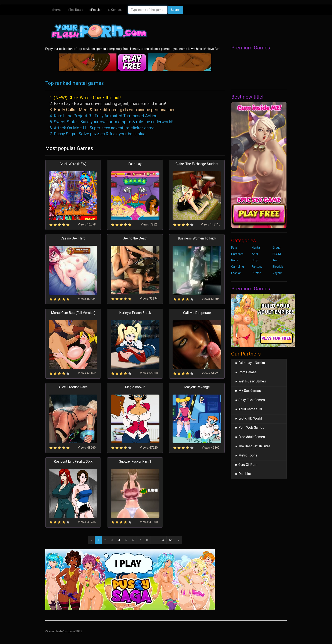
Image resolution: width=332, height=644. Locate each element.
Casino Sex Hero (73, 238)
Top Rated (75, 10)
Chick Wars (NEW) (73, 164)
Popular (96, 10)
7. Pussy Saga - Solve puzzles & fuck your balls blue (98, 134)
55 (171, 540)
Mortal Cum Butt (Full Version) (73, 313)
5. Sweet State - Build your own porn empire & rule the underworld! (111, 122)
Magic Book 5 (135, 387)
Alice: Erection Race (73, 387)
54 (162, 540)
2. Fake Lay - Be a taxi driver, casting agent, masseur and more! (108, 104)
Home (57, 10)
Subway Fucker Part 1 (135, 461)
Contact (115, 10)
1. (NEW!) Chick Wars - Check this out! (85, 98)
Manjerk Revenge (197, 387)
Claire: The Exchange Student (197, 164)
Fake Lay (135, 164)
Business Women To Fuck (197, 238)
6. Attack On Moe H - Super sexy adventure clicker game (102, 128)
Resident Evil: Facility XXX (73, 461)
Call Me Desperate (197, 313)
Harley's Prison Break (135, 313)
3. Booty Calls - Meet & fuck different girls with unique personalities (112, 110)
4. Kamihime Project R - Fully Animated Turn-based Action (103, 116)
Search (176, 10)
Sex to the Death (135, 238)
